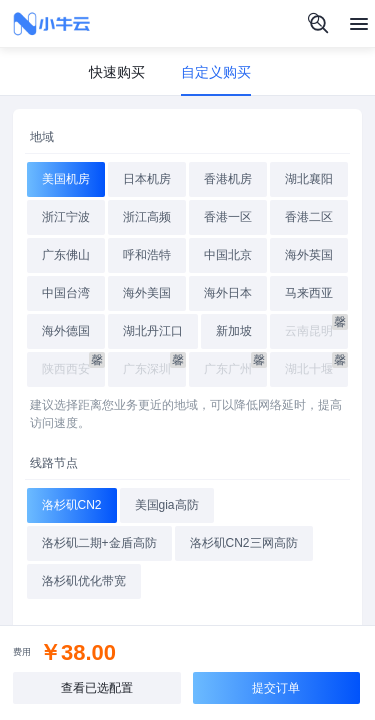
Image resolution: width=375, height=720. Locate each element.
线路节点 (54, 463)
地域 (42, 137)
